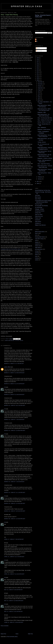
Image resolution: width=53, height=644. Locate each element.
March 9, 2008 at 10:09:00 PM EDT (14, 373)
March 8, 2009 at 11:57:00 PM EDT (14, 384)
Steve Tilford (38, 199)
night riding (38, 247)
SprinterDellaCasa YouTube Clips (43, 190)
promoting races (39, 249)
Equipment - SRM (42, 112)
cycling (17, 341)
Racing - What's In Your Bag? (44, 122)
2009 (38, 78)
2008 (38, 80)
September (40, 88)
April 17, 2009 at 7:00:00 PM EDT (14, 539)
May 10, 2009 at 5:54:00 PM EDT (13, 590)
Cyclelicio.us (38, 223)
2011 (38, 74)
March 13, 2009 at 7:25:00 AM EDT (14, 419)
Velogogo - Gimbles (39, 209)
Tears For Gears (39, 214)
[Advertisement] (19, 630)
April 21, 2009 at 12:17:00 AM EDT (14, 557)
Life (36, 235)
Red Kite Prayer (39, 204)
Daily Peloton (38, 222)
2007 (38, 181)
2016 (38, 64)
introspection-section (40, 211)
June (39, 94)
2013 (38, 70)
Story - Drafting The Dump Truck (45, 120)
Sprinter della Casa (27, 6)
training (37, 258)
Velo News (37, 195)
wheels (37, 260)
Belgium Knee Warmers (40, 225)
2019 (38, 60)
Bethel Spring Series (40, 232)
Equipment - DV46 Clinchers (44, 129)
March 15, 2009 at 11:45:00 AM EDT (15, 503)
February (40, 177)
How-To (37, 233)
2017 (38, 62)
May (39, 96)
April (39, 98)
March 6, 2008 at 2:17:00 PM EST (14, 363)
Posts (38, 48)
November (40, 84)
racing (21, 341)
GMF (37, 41)
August (40, 90)
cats (36, 240)
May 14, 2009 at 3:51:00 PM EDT (13, 611)
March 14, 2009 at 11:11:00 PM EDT (15, 492)
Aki (5, 387)
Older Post (30, 634)
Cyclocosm (38, 220)
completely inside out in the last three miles (10, 249)
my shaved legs (39, 207)
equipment (37, 244)
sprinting (37, 253)
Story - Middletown (42, 127)
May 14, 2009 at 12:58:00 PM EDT (14, 601)
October (40, 86)
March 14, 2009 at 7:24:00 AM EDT (14, 482)
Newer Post (3, 634)
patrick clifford (7, 367)
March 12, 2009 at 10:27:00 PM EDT (15, 405)
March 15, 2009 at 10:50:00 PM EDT (15, 511)
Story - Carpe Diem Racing (44, 164)
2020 (38, 58)
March (39, 100)
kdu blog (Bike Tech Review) (41, 206)
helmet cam (38, 246)
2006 (38, 183)
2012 (38, 72)
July (39, 92)
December (40, 82)
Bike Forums (38, 197)
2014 (38, 68)
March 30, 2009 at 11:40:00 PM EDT (15, 519)
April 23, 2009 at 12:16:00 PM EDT (14, 574)
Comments (39, 51)
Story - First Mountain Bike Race (45, 118)
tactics (37, 255)
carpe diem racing (10, 341)
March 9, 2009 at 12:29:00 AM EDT (14, 395)
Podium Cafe (38, 218)
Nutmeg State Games (40, 237)
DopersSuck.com (39, 216)
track (36, 256)
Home (17, 634)
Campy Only (38, 213)
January (40, 179)
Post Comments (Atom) (12, 637)
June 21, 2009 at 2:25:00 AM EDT (14, 622)
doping (37, 242)
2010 (38, 76)
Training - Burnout (42, 142)
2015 (38, 66)
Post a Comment (5, 626)
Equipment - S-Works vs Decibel (45, 158)
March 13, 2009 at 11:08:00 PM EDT (15, 430)
